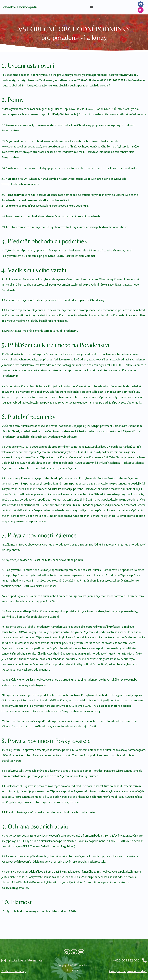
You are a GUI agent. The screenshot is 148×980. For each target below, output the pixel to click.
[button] (91, 7)
